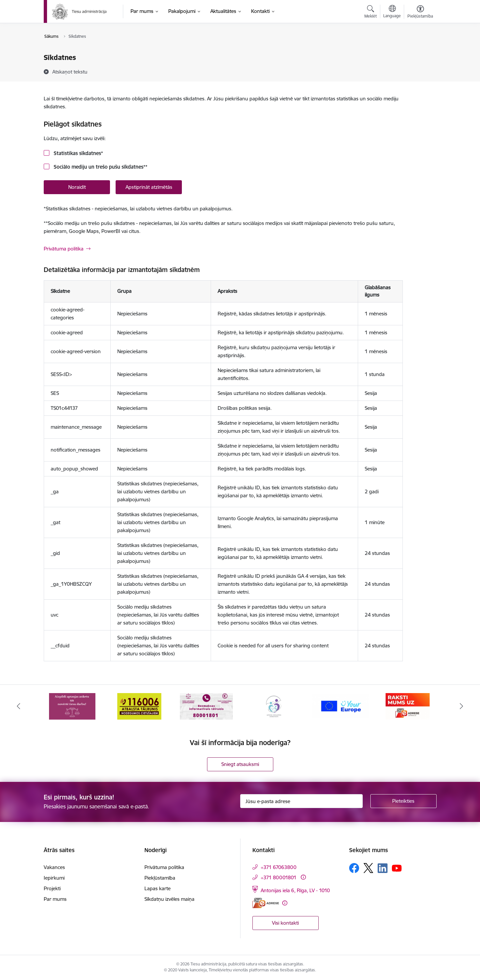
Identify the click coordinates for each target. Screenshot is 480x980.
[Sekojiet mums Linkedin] (383, 868)
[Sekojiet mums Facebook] (354, 868)
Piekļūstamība (160, 878)
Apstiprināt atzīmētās (149, 187)
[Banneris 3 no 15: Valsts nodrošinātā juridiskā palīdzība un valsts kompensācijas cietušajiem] (206, 706)
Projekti (52, 888)
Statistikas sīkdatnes (78, 153)
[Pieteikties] (403, 801)
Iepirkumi (54, 878)
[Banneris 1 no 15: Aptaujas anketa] (72, 706)
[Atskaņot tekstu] (70, 72)
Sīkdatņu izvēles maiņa (169, 899)
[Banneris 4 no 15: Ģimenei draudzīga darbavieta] (274, 706)
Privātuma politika (64, 249)
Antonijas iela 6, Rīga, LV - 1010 (295, 890)
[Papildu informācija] (303, 877)
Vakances (54, 867)
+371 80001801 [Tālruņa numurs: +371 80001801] (279, 877)
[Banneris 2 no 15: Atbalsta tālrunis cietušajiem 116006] (139, 706)
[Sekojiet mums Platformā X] (368, 868)
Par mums (55, 899)
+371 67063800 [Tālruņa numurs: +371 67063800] (279, 867)
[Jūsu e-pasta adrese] (301, 801)
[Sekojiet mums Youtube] (397, 868)
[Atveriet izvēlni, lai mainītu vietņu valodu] (392, 12)
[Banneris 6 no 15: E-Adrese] (408, 706)
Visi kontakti (285, 923)
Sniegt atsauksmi (240, 764)
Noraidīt (77, 187)
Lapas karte (158, 888)
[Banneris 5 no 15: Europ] (341, 706)
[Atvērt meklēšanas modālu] (371, 13)
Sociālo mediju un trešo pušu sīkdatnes (100, 167)
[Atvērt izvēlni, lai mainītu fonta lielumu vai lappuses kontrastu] (420, 13)
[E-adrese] (266, 903)
